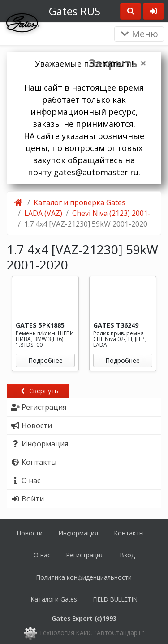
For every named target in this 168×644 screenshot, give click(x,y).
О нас (42, 555)
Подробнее (45, 360)
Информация (78, 533)
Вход (127, 555)
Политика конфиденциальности (84, 577)
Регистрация (85, 555)
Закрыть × (118, 63)
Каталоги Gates (54, 599)
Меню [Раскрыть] (139, 34)
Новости (30, 533)
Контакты (129, 533)
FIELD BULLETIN (115, 599)
